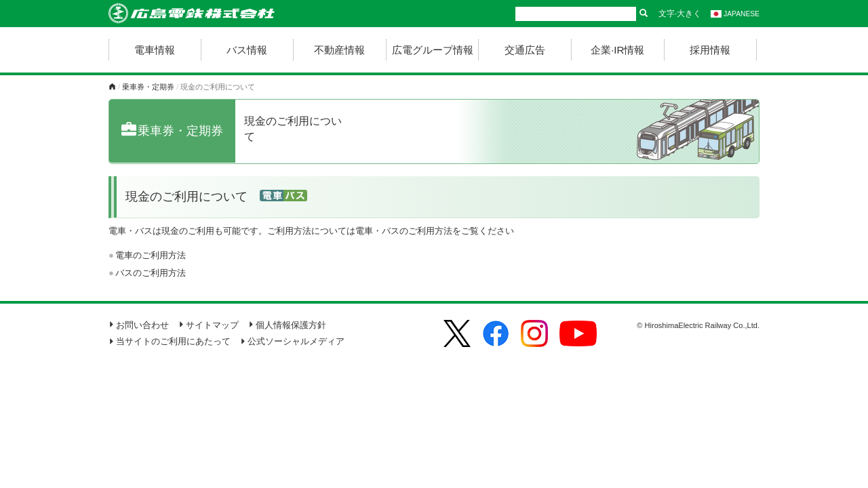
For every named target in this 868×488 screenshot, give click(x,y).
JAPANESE (735, 14)
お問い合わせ (139, 325)
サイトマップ (209, 325)
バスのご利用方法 (151, 273)
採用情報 (710, 50)
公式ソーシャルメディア (292, 341)
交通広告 (525, 50)
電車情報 (155, 50)
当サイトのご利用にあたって (170, 341)
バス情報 (247, 50)
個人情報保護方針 (287, 325)
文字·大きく (680, 14)
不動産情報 (339, 50)
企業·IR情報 (617, 50)
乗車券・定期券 (148, 87)
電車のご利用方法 (151, 255)
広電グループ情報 (433, 50)
